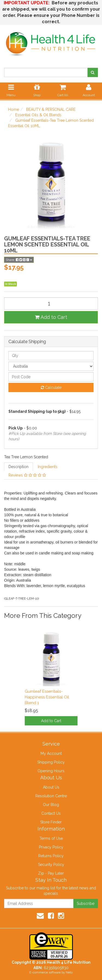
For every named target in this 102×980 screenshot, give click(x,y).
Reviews (27, 475)
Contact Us (51, 813)
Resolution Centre (51, 796)
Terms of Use (51, 838)
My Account (51, 753)
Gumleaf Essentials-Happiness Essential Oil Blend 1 (47, 697)
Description (18, 467)
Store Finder (51, 822)
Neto (69, 973)
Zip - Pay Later (51, 873)
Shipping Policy (51, 762)
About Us (51, 787)
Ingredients (48, 467)
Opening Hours (51, 771)
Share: (19, 260)
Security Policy (51, 865)
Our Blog (51, 805)
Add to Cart (51, 317)
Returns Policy (51, 856)
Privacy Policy (51, 847)
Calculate (51, 387)
